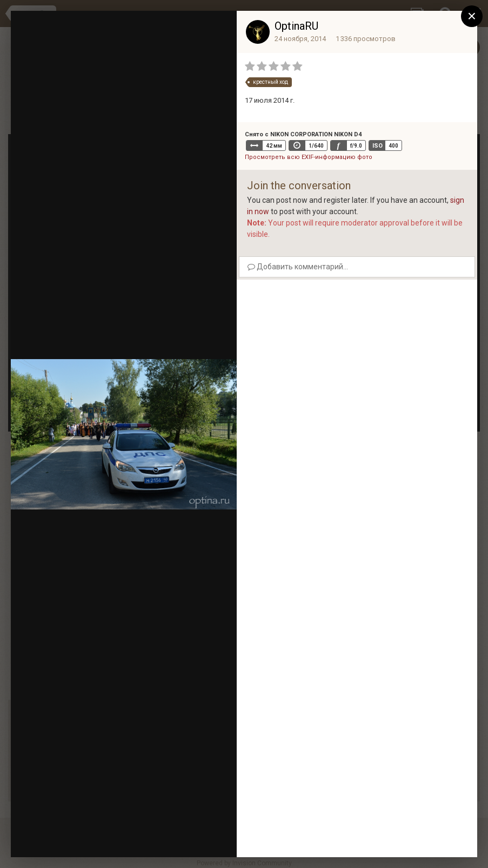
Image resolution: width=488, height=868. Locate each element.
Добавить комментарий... (298, 267)
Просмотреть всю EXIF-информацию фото (309, 157)
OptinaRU (296, 26)
